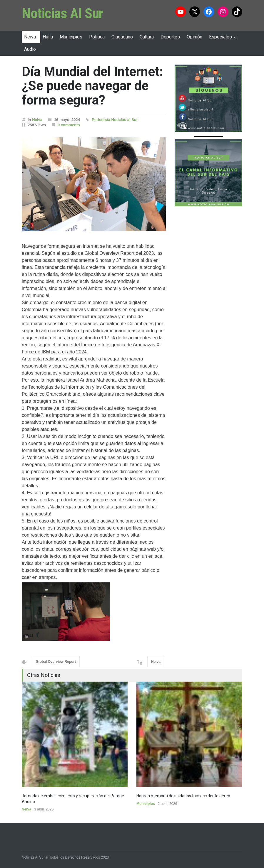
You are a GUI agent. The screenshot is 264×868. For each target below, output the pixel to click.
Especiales (220, 37)
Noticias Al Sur (63, 13)
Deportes (170, 37)
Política (97, 37)
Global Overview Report (56, 662)
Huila (48, 37)
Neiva (30, 37)
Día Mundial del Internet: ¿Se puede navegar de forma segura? (92, 86)
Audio (30, 49)
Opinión (194, 37)
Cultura (147, 37)
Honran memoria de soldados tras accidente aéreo (183, 796)
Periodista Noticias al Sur (115, 120)
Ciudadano (122, 37)
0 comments (69, 125)
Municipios (71, 37)
